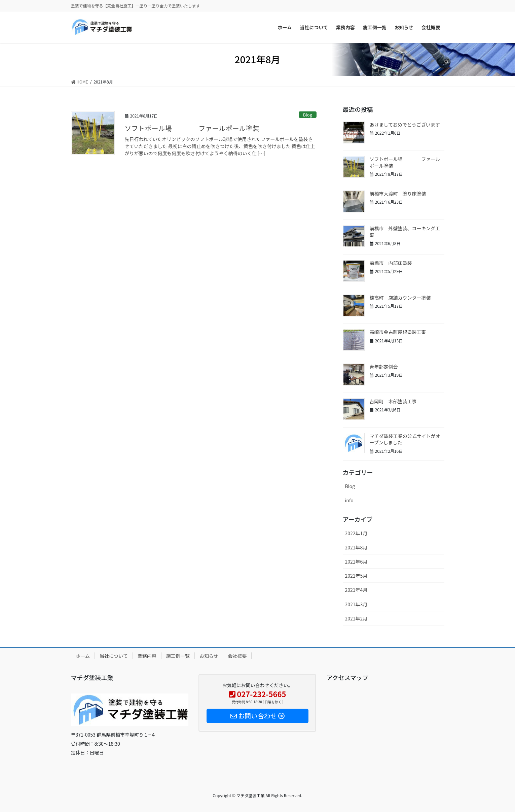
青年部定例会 (384, 367)
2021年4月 (356, 590)
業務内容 (147, 656)
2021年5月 (356, 576)
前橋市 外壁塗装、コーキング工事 (405, 232)
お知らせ (209, 656)
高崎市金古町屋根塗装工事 (398, 332)
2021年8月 (356, 547)
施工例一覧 (178, 656)
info (349, 500)
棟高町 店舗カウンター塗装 (400, 298)
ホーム (83, 656)
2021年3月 (356, 604)
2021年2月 (356, 618)
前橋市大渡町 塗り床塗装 (398, 194)
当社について (114, 656)
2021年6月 (356, 562)
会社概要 (237, 656)
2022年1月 (356, 533)
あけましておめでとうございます (405, 125)
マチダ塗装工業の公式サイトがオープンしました (405, 439)
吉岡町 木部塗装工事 (393, 401)
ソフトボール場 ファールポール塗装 (192, 128)
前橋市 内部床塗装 (391, 263)
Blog (308, 115)
